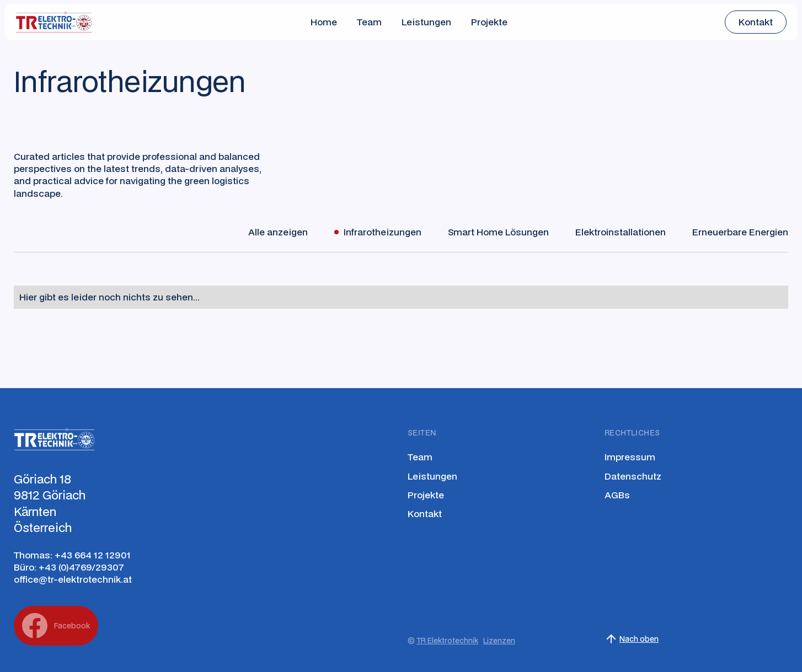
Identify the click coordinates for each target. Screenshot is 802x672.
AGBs (617, 495)
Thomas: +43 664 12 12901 (72, 555)
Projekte (489, 22)
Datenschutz (633, 476)
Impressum (630, 457)
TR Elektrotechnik (447, 641)
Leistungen (426, 22)
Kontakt (425, 514)
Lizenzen (499, 641)
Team (369, 22)
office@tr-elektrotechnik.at (73, 579)
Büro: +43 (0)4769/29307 (69, 567)
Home (324, 22)
